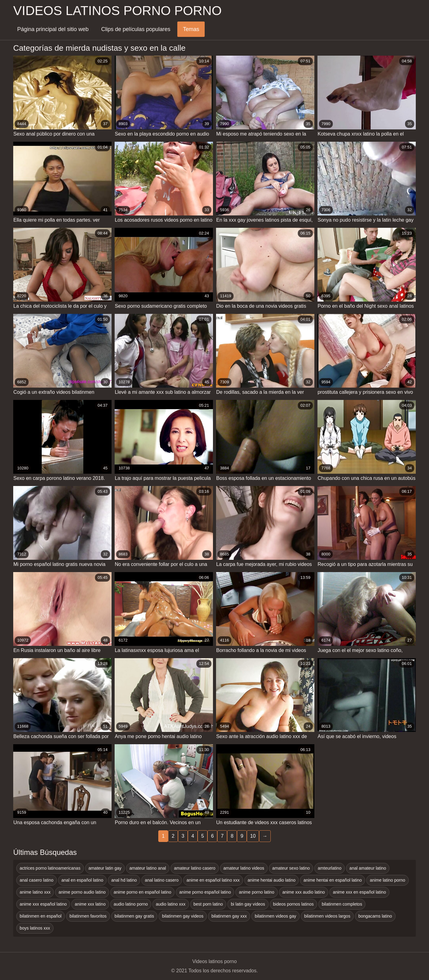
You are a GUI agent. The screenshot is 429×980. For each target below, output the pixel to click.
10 (253, 836)
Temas (191, 29)
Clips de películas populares (136, 29)
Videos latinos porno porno (117, 11)
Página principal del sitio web (53, 29)
